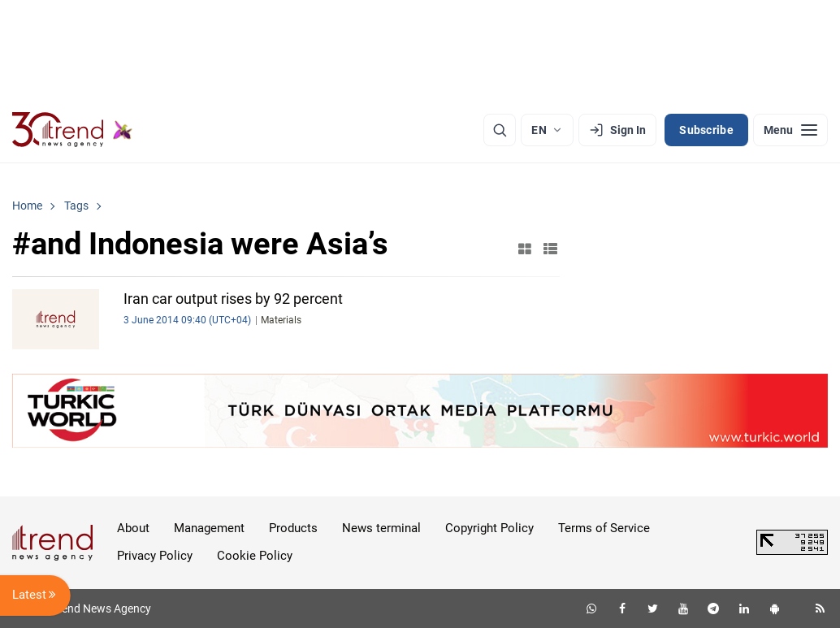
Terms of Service (604, 528)
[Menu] (790, 130)
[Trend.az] (72, 130)
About (133, 528)
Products (293, 528)
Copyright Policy (489, 528)
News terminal (381, 528)
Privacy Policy (155, 556)
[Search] (500, 130)
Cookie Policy (255, 556)
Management (209, 528)
